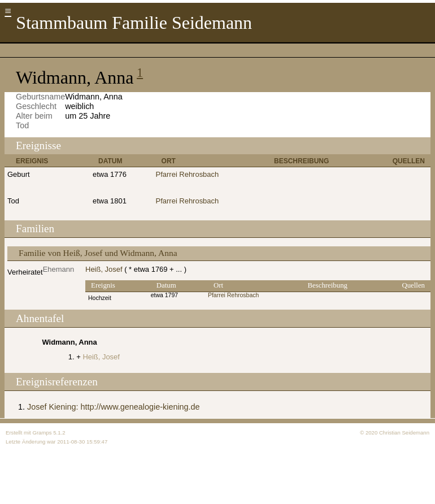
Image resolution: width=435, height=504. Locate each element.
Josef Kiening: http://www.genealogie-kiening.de (114, 407)
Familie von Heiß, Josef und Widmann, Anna (98, 253)
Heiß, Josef (104, 269)
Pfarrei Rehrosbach (188, 174)
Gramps (42, 433)
